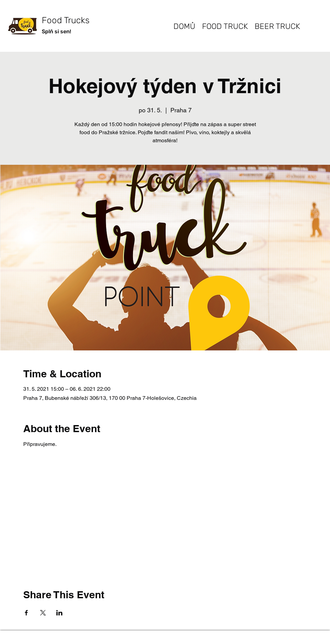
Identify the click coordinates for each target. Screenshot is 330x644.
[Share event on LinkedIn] (59, 613)
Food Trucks (66, 20)
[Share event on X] (43, 613)
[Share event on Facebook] (26, 613)
